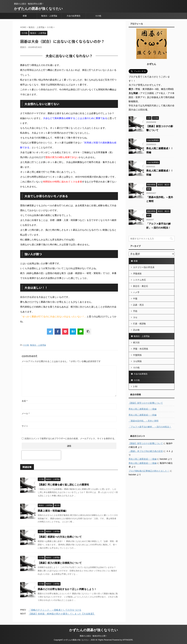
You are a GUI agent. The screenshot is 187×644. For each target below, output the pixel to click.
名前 (25, 401)
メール (26, 413)
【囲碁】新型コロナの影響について (146, 403)
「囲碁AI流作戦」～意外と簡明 (144, 421)
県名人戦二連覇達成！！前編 (143, 415)
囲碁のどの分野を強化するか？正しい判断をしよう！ (67, 589)
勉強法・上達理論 (49, 16)
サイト (25, 426)
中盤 (135, 299)
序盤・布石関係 (141, 349)
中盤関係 (137, 355)
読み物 (136, 330)
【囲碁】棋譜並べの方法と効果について (60, 537)
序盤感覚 (137, 274)
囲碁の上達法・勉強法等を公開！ (94, 636)
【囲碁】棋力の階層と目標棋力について (60, 563)
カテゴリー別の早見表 (144, 267)
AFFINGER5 (127, 640)
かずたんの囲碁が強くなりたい (38, 9)
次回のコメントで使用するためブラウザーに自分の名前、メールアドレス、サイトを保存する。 (70, 438)
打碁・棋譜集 (139, 324)
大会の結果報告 (74, 16)
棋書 (25, 16)
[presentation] (41, 455)
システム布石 (139, 280)
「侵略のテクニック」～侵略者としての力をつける (55, 610)
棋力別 (136, 343)
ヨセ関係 (137, 361)
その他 (98, 16)
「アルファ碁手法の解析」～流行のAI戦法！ (150, 427)
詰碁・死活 (138, 305)
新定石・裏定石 (141, 286)
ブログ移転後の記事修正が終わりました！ (149, 471)
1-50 (135, 386)
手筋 (135, 311)
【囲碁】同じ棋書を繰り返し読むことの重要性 (63, 485)
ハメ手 (136, 292)
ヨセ (135, 317)
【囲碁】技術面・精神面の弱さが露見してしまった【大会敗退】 (62, 614)
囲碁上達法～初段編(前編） (53, 511)
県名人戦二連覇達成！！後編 (143, 409)
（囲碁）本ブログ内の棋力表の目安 (146, 451)
